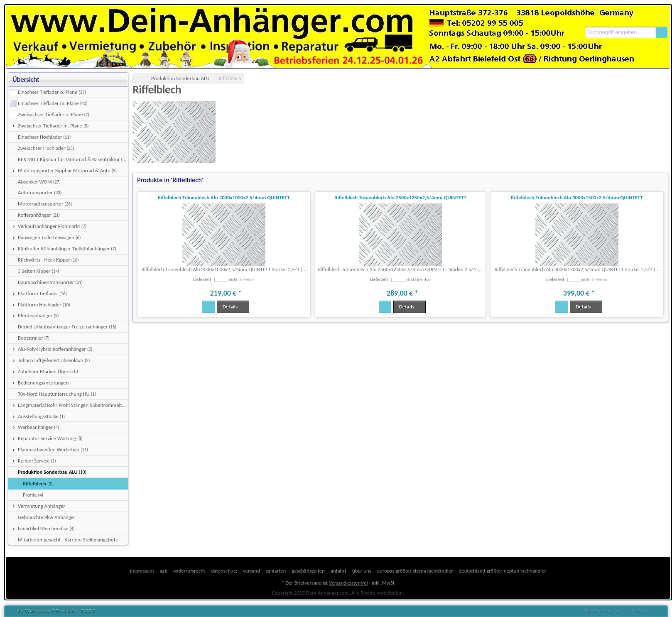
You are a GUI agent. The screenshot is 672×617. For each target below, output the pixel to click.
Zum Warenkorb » (602, 611)
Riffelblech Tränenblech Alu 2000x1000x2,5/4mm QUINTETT (224, 197)
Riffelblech (230, 78)
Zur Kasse (640, 611)
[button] (662, 32)
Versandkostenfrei (348, 583)
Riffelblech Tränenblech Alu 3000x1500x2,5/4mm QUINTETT (577, 197)
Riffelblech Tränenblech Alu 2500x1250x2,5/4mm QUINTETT (400, 197)
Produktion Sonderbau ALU (180, 78)
